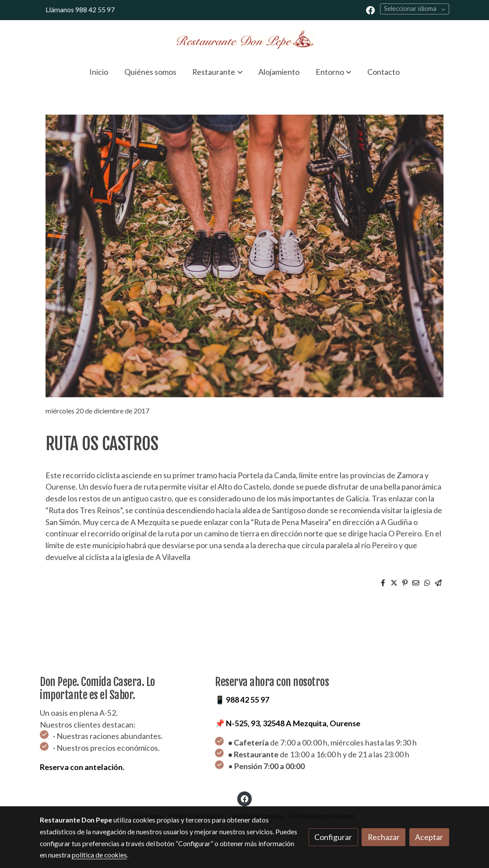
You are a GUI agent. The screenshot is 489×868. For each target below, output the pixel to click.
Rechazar (384, 837)
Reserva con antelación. (82, 767)
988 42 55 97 (248, 700)
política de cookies (99, 855)
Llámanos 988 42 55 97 (80, 10)
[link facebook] (370, 10)
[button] (218, 72)
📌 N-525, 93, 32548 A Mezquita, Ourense (288, 723)
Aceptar (429, 837)
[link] (245, 39)
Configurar (333, 837)
